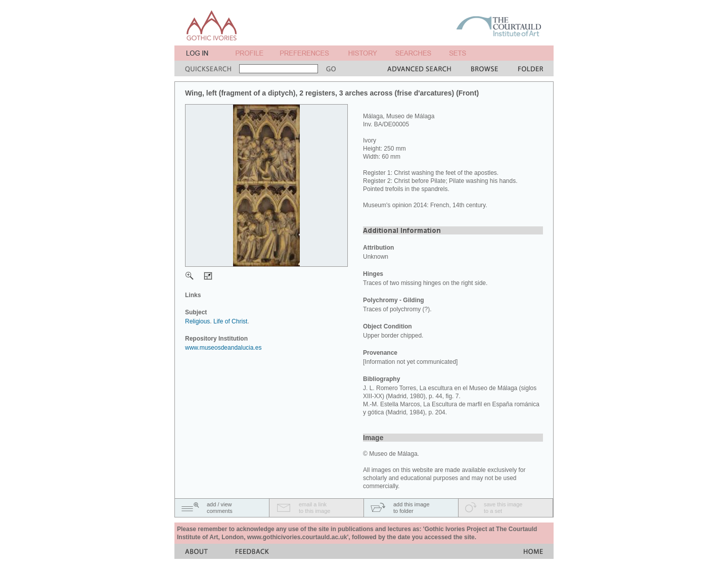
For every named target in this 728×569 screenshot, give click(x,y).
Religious (197, 321)
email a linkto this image (314, 508)
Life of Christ (230, 321)
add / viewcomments (220, 508)
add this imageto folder (412, 508)
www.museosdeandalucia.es (223, 348)
